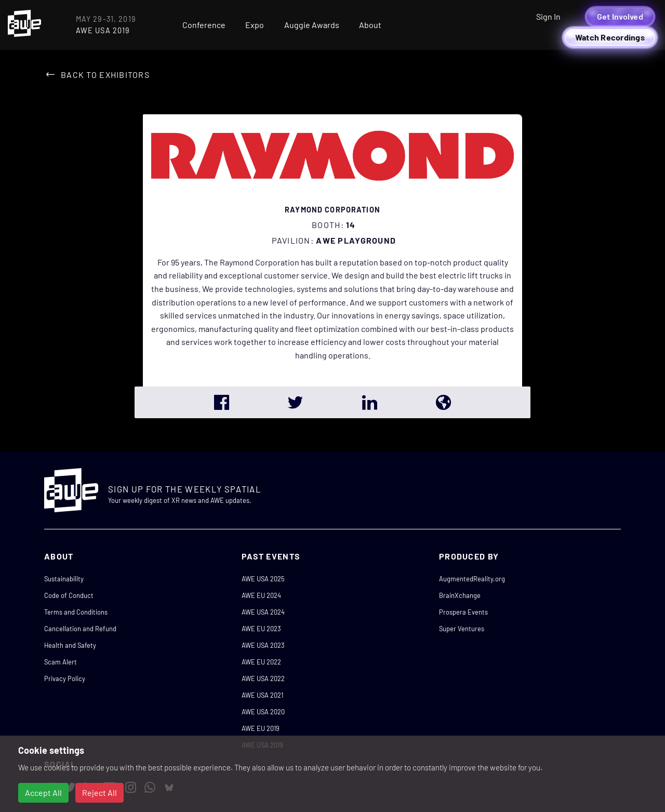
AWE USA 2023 (263, 645)
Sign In (548, 16)
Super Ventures (462, 629)
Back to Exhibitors (105, 75)
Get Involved (620, 16)
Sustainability (64, 579)
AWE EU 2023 (261, 629)
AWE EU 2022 (261, 662)
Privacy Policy (65, 678)
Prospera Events (463, 612)
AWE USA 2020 (263, 712)
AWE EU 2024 (261, 595)
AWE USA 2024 (263, 612)
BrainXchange (460, 595)
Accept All (43, 793)
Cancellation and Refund (80, 629)
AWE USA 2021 (262, 695)
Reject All (99, 793)
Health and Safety (70, 645)
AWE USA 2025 (263, 579)
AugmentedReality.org (472, 579)
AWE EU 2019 (261, 728)
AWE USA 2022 (263, 678)
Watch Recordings (610, 37)
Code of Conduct (69, 595)
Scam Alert (61, 662)
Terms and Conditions (76, 612)
